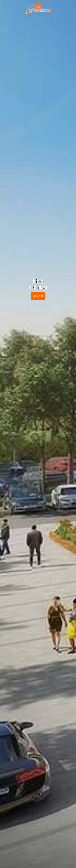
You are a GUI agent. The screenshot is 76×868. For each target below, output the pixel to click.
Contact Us (38, 296)
